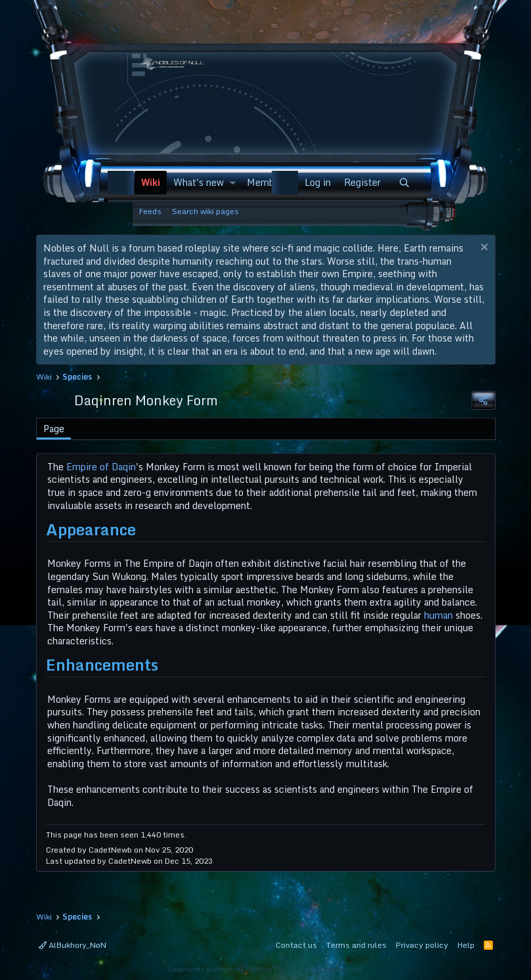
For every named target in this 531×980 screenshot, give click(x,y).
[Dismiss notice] (483, 249)
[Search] (404, 183)
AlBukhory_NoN (73, 945)
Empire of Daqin (101, 467)
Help (466, 945)
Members (267, 182)
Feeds (150, 211)
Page (54, 429)
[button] (232, 183)
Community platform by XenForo (266, 969)
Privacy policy (422, 945)
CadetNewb (110, 850)
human (438, 615)
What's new (199, 182)
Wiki (151, 182)
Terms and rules (356, 945)
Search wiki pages (205, 211)
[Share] (483, 400)
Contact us (296, 945)
